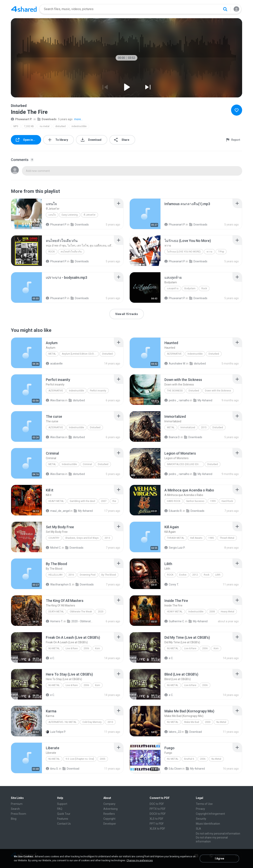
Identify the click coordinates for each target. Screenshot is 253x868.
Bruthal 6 (189, 759)
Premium (17, 804)
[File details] (26, 214)
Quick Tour (64, 814)
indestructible (79, 126)
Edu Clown (173, 769)
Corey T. (172, 584)
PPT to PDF (157, 824)
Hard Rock (174, 501)
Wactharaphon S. (59, 584)
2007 (104, 501)
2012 (195, 575)
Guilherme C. (175, 621)
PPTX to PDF (158, 809)
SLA (198, 829)
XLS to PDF (156, 819)
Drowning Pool (88, 575)
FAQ (60, 809)
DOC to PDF (157, 804)
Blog (14, 819)
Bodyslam (190, 288)
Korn (98, 648)
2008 (212, 612)
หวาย (209, 252)
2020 (101, 612)
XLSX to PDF (157, 829)
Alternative (174, 354)
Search (15, 809)
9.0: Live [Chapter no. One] (80, 759)
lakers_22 (173, 732)
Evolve (183, 575)
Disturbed (107, 354)
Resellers (109, 814)
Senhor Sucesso (195, 501)
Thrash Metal (176, 538)
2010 (110, 722)
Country (54, 538)
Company (109, 804)
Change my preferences (140, 860)
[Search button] (225, 9)
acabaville (54, 364)
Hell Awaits (196, 538)
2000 (208, 722)
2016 (71, 575)
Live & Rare (72, 648)
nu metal (45, 126)
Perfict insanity (98, 391)
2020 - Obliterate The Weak (80, 621)
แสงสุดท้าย (173, 288)
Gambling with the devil (82, 501)
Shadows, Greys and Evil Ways (82, 538)
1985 (211, 538)
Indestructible (195, 354)
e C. (50, 658)
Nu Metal (173, 722)
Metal (52, 354)
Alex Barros (55, 400)
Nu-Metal (54, 648)
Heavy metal (56, 501)
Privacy (200, 809)
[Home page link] (24, 9)
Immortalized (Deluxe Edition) (186, 464)
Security (201, 819)
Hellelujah (55, 575)
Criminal (87, 464)
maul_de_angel (58, 511)
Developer (110, 824)
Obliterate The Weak (81, 612)
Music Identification (208, 824)
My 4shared (203, 400)
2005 (103, 759)
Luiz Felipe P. (56, 732)
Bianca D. (172, 437)
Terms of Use (204, 804)
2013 (107, 538)
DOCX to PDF (158, 814)
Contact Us (64, 824)
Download (193, 732)
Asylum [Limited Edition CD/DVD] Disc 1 (80, 354)
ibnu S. (52, 769)
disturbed (60, 126)
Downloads (47, 119)
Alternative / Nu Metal (62, 722)
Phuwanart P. (21, 119)
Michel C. (54, 548)
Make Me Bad (192, 722)
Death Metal (56, 612)
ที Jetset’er (90, 215)
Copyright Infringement (210, 814)
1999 (213, 501)
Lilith (218, 575)
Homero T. (54, 621)
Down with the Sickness (218, 391)
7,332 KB (29, 126)
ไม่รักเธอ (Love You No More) (184, 252)
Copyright (109, 819)
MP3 (16, 126)
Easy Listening (70, 215)
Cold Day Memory (92, 722)
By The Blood (109, 575)
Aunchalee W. (175, 364)
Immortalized (188, 427)
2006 (86, 648)
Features (63, 819)
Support (62, 804)
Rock (52, 252)
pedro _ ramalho (177, 400)
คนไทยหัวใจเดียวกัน (71, 252)
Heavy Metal (175, 612)
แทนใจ (52, 215)
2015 (204, 427)
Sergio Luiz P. (175, 548)
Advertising (110, 809)
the (114, 501)
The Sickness (175, 391)
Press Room (18, 814)
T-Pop (221, 252)
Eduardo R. (173, 511)
